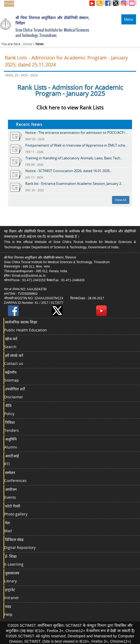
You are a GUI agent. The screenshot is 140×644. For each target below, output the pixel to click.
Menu (129, 19)
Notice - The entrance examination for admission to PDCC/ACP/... (76, 133)
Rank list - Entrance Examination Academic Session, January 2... (74, 184)
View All (121, 200)
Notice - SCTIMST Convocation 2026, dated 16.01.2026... (69, 171)
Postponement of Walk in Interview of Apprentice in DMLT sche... (76, 145)
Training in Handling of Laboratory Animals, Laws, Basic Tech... (74, 158)
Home (27, 44)
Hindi (9, 4)
